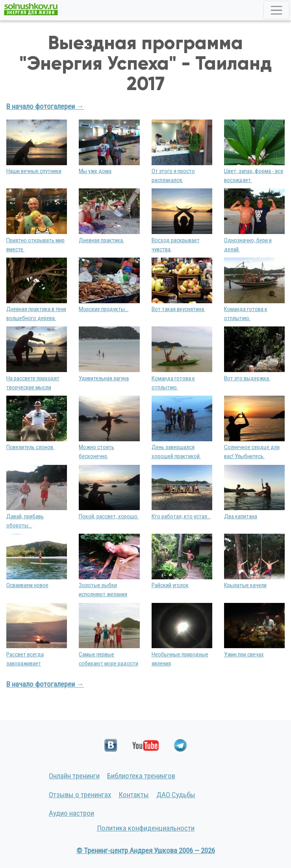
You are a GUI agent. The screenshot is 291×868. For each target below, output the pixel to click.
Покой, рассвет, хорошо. (109, 516)
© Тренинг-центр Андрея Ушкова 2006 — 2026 (146, 850)
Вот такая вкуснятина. (178, 309)
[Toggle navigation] (276, 10)
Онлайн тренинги (74, 776)
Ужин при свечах (244, 654)
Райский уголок (170, 585)
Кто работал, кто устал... (181, 516)
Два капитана (241, 516)
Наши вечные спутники (34, 171)
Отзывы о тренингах (80, 795)
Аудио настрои (71, 813)
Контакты (134, 795)
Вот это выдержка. (247, 378)
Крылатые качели (245, 585)
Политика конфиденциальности (146, 828)
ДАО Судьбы (176, 795)
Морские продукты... (104, 309)
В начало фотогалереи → (45, 106)
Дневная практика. (101, 240)
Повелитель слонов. (30, 447)
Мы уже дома (95, 171)
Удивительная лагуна (104, 378)
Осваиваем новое (27, 585)
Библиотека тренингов (141, 776)
